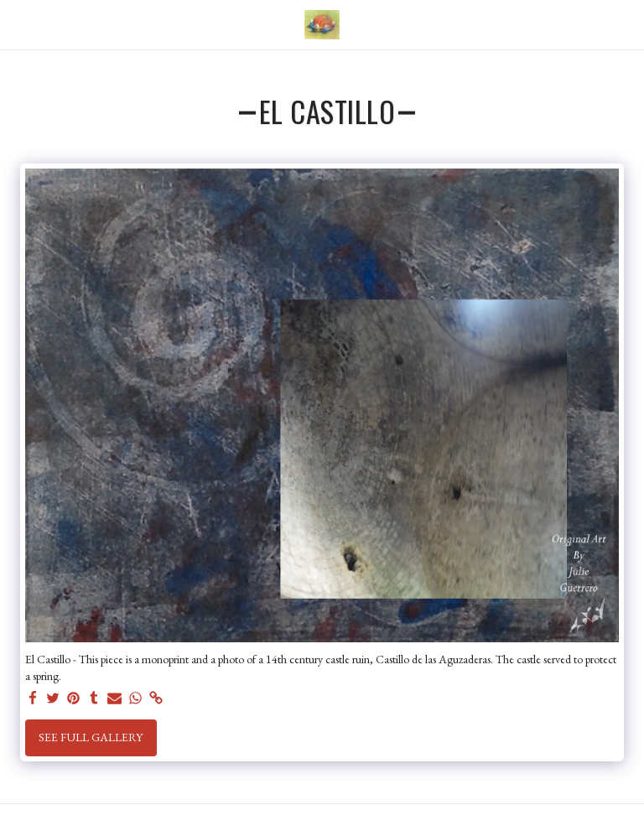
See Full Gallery (91, 737)
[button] (18, 24)
